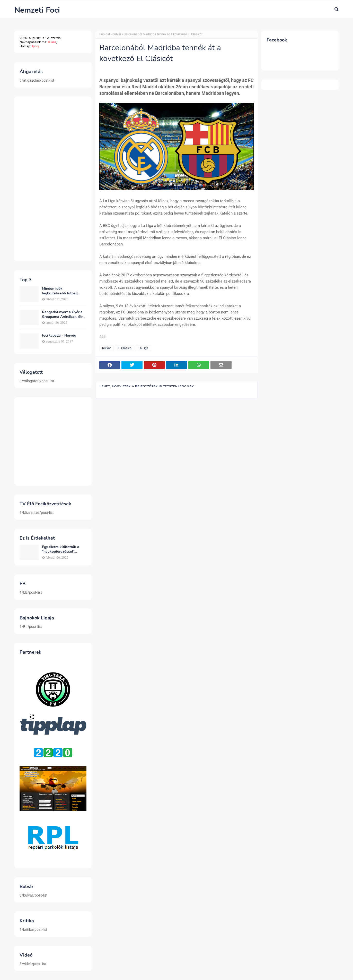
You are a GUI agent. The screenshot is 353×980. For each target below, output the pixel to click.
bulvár (117, 34)
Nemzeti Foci (37, 10)
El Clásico (125, 348)
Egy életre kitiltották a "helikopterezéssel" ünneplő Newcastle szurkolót (61, 549)
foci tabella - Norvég (59, 336)
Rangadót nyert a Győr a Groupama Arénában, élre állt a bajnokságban (63, 314)
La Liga (143, 348)
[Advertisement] (53, 179)
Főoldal (105, 34)
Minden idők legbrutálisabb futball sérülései (60, 291)
